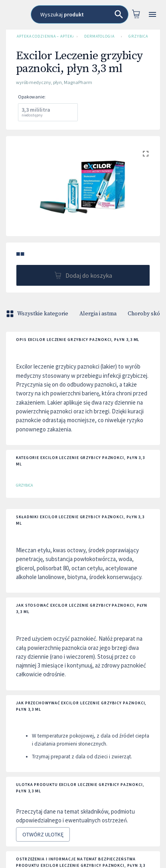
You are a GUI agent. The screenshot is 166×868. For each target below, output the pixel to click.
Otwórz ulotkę (43, 835)
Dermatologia (99, 36)
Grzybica (138, 36)
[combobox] (80, 14)
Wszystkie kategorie (38, 314)
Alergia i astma (98, 314)
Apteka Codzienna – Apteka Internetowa (43, 36)
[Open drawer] (152, 15)
